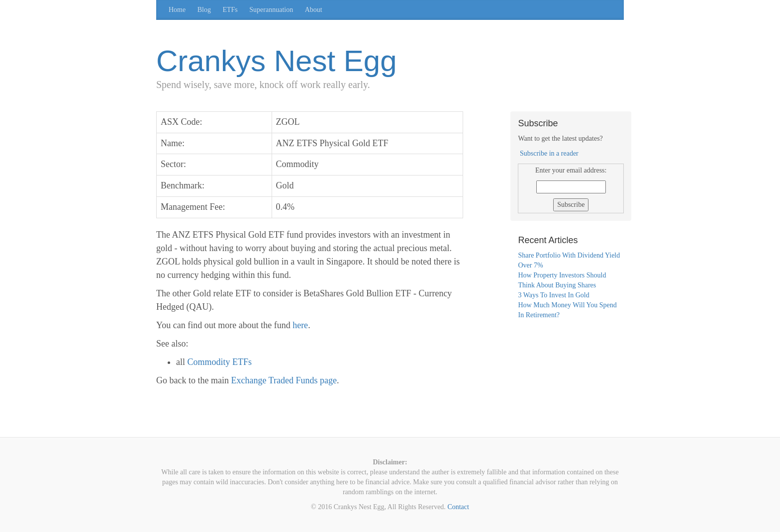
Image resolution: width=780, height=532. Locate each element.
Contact (458, 507)
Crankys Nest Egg (277, 61)
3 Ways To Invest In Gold (553, 295)
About (314, 10)
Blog (204, 10)
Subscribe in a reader (549, 153)
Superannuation (271, 10)
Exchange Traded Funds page (284, 380)
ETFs (230, 10)
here (300, 325)
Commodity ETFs (220, 362)
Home (177, 10)
